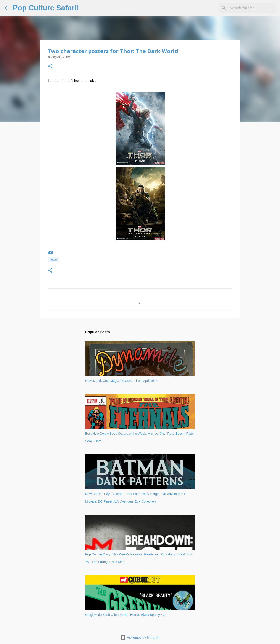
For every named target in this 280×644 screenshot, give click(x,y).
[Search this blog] (252, 8)
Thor (53, 260)
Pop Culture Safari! (46, 8)
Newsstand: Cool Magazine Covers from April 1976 (121, 381)
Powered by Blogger (140, 637)
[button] (50, 66)
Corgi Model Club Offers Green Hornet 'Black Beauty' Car (126, 615)
